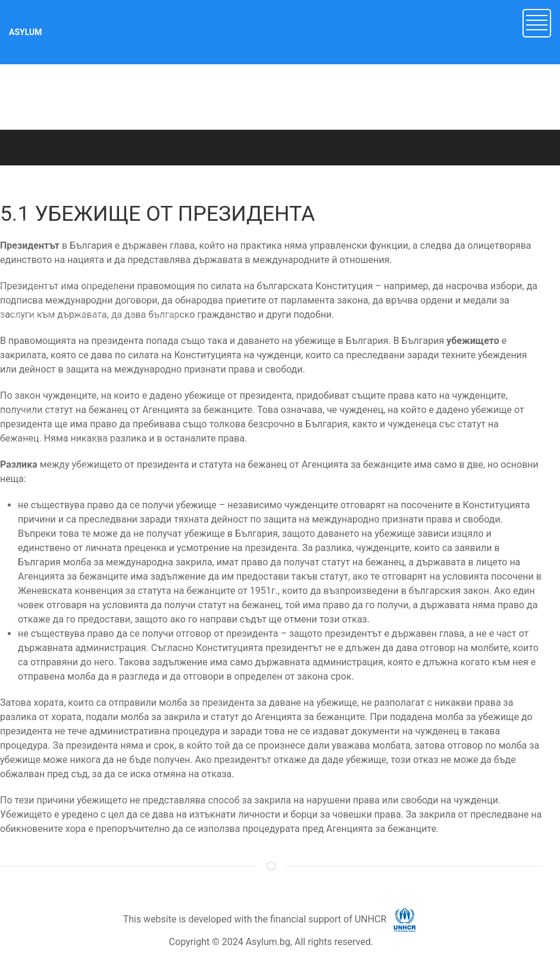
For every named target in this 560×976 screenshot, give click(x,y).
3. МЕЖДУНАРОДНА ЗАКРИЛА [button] (60, 283)
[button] (537, 22)
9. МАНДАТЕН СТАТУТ (43, 470)
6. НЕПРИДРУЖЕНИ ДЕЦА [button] (51, 381)
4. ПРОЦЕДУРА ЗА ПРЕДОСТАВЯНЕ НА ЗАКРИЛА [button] (96, 316)
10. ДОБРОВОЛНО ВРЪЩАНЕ (57, 497)
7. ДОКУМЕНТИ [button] (30, 414)
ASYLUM (26, 32)
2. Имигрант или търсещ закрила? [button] (67, 251)
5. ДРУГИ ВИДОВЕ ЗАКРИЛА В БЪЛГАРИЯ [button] (82, 349)
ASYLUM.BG (119, 177)
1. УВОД (16, 221)
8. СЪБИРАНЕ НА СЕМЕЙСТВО (59, 443)
